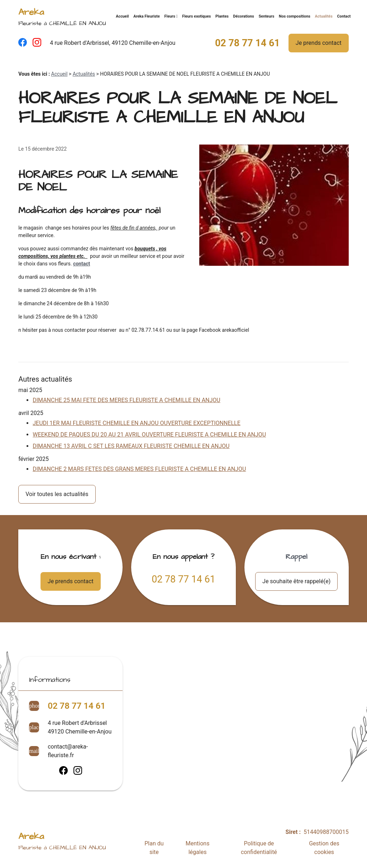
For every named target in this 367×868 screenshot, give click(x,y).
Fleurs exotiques (196, 16)
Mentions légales (198, 848)
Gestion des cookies (324, 848)
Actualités (324, 16)
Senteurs (267, 16)
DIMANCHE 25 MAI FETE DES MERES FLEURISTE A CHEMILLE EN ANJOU (127, 400)
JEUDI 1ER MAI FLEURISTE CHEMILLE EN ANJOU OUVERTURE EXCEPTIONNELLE (137, 423)
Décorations (244, 16)
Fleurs (170, 16)
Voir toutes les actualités (57, 494)
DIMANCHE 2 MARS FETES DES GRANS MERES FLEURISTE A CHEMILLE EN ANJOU (139, 469)
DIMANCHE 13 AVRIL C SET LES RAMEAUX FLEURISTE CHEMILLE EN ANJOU (131, 446)
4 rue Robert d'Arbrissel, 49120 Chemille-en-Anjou (113, 43)
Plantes (222, 16)
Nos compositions (295, 16)
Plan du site (154, 848)
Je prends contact (319, 43)
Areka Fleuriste (147, 16)
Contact (344, 16)
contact (82, 264)
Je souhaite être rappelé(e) (296, 581)
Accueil (122, 16)
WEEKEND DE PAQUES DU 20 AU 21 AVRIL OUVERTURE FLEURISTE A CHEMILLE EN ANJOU (149, 435)
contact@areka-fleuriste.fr (68, 751)
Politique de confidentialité (259, 848)
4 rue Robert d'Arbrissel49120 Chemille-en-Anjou (80, 727)
